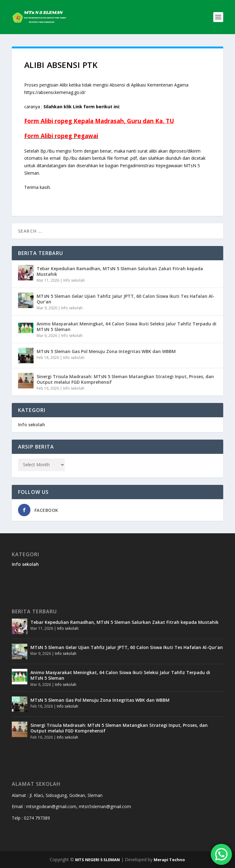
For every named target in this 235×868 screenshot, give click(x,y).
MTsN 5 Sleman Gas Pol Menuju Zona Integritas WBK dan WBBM (106, 351)
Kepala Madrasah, (100, 121)
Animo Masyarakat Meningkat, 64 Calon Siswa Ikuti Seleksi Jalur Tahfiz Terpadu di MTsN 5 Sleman (127, 327)
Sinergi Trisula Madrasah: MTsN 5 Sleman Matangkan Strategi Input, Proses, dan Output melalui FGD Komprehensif (125, 379)
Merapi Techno (169, 860)
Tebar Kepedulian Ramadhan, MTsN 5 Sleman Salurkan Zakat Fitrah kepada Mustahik (120, 271)
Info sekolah (74, 280)
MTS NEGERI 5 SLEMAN (97, 860)
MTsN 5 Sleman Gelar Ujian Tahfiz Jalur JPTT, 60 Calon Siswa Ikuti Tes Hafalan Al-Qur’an (126, 299)
